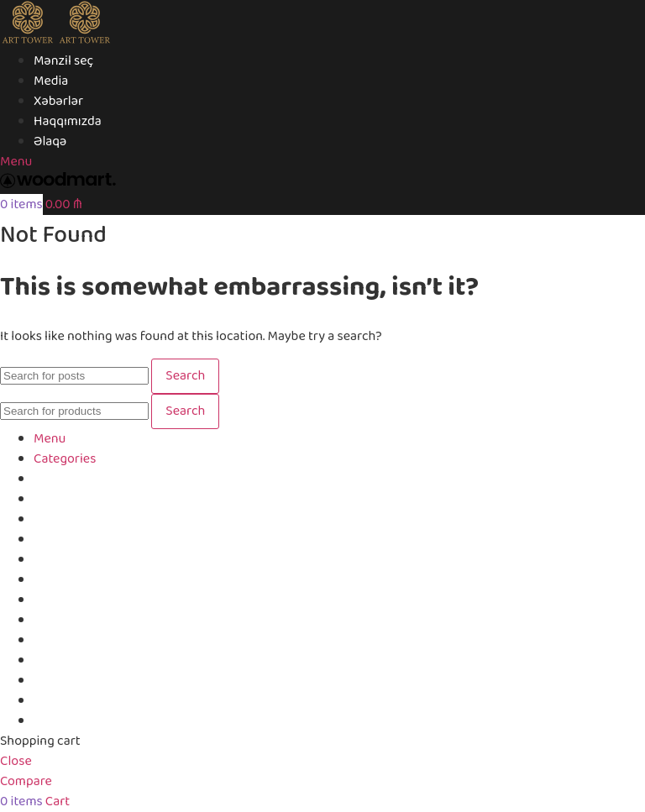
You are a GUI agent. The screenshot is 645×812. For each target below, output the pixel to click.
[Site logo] (29, 41)
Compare (60, 701)
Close (16, 761)
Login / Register (79, 721)
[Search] (74, 376)
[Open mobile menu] (16, 162)
